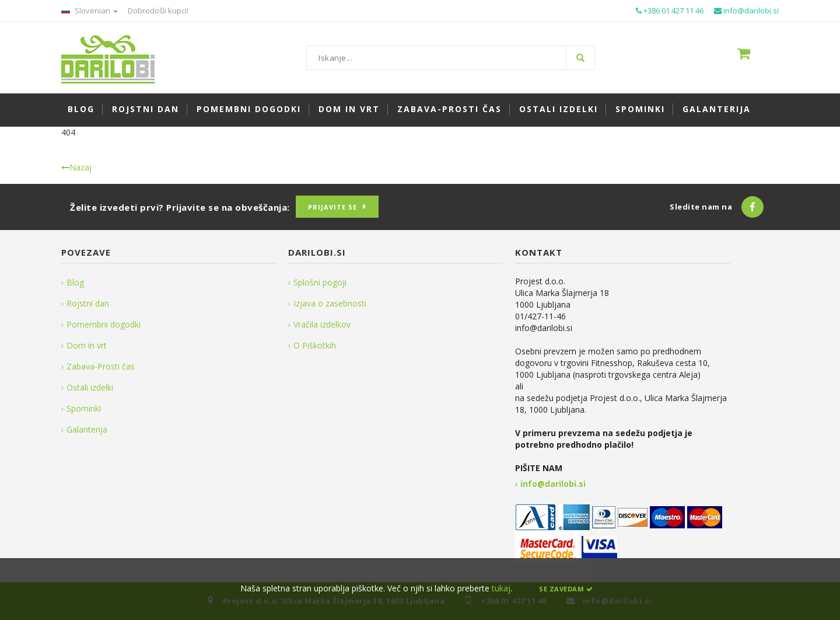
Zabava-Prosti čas (101, 366)
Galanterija (87, 429)
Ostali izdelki (90, 387)
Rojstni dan (88, 303)
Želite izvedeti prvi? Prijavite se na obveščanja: (180, 207)
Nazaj (76, 167)
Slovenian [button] (90, 11)
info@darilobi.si (553, 484)
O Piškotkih (315, 345)
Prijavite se (332, 207)
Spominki (84, 408)
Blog (75, 282)
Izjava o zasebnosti (330, 303)
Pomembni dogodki (104, 324)
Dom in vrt (87, 345)
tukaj (501, 588)
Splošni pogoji (320, 282)
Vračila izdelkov (322, 324)
